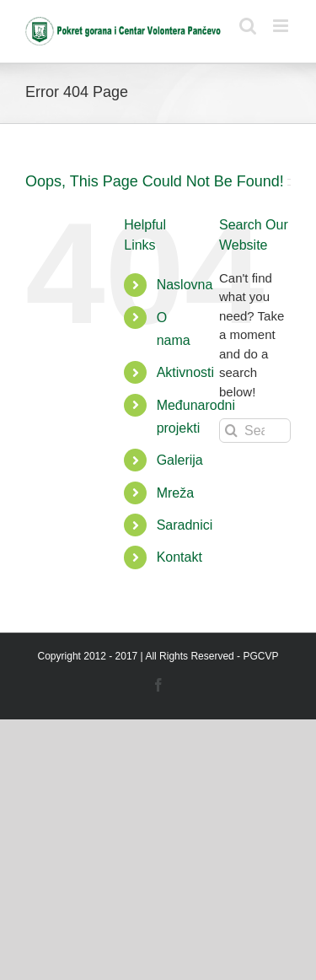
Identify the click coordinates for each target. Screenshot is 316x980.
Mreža (175, 493)
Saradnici (185, 525)
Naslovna (185, 285)
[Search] (231, 431)
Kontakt (179, 557)
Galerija (180, 460)
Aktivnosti (185, 372)
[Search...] (255, 431)
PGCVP (260, 656)
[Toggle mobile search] (248, 26)
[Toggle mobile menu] (282, 26)
